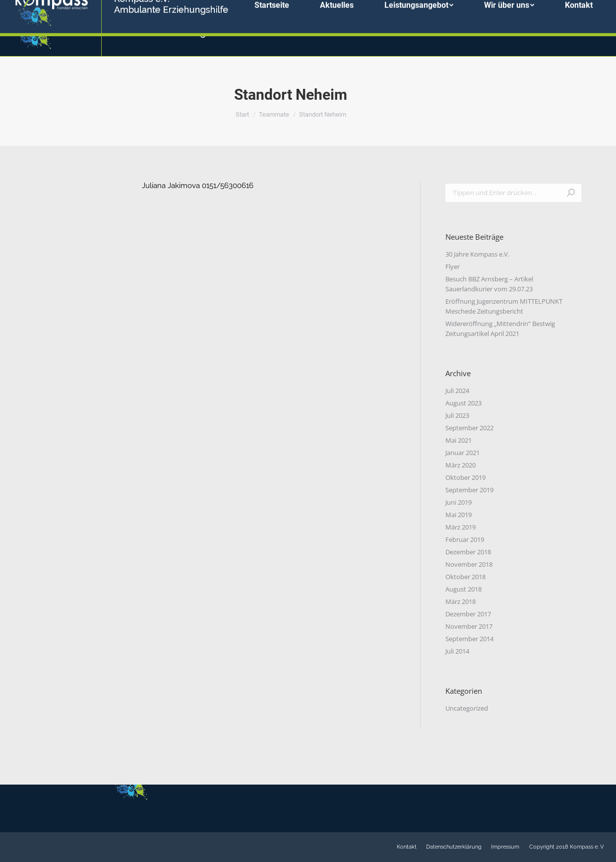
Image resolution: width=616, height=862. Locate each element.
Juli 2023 (457, 415)
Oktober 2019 (465, 477)
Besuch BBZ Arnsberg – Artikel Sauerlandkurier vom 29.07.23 (489, 284)
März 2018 (461, 601)
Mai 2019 (459, 515)
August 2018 (463, 589)
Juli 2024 (457, 391)
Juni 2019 (459, 502)
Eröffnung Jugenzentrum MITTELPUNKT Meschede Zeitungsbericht (504, 306)
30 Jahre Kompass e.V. (477, 254)
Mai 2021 (459, 440)
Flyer (453, 266)
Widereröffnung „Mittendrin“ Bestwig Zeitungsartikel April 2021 (500, 329)
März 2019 (461, 527)
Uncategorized (467, 708)
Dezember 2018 (468, 552)
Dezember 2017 (468, 614)
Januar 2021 (462, 453)
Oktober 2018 (465, 577)
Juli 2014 (457, 651)
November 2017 (469, 626)
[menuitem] (272, 28)
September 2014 (469, 639)
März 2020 (461, 465)
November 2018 (469, 564)
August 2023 (463, 403)
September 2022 (469, 428)
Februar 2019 (465, 539)
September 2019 (469, 490)
